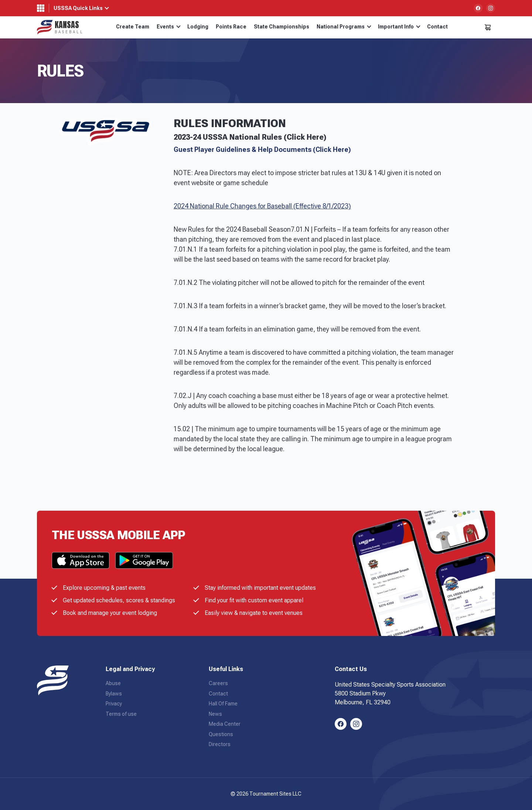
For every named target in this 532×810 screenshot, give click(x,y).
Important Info (399, 27)
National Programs (344, 27)
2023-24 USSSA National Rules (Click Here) (250, 137)
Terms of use (121, 714)
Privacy (114, 704)
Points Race (231, 27)
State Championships (282, 27)
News (215, 714)
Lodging (198, 27)
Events (169, 27)
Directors (220, 744)
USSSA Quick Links (78, 8)
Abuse (113, 683)
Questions (221, 734)
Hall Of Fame (223, 704)
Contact (437, 27)
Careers (218, 683)
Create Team (133, 27)
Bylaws (114, 694)
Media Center (225, 724)
